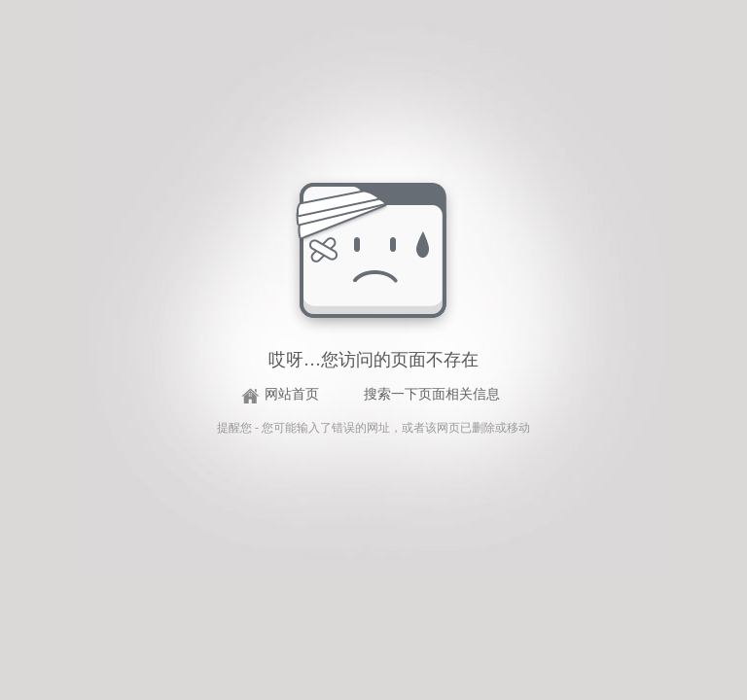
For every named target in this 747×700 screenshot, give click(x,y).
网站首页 (292, 394)
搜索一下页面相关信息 (432, 394)
